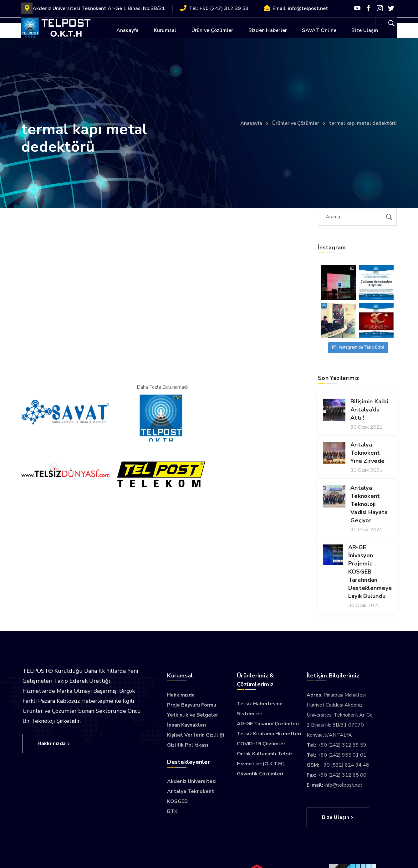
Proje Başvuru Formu (192, 705)
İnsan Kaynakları (186, 725)
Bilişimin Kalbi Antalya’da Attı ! (369, 410)
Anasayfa (251, 123)
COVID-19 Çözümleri (262, 744)
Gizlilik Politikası (188, 745)
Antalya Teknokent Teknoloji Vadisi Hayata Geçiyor (369, 504)
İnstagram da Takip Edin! (358, 347)
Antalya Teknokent (191, 791)
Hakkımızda (181, 695)
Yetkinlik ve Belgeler (193, 715)
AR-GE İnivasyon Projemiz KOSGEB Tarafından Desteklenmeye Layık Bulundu (370, 572)
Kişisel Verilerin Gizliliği (196, 735)
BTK (172, 811)
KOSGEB (177, 801)
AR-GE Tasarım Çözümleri (268, 724)
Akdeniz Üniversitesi (192, 781)
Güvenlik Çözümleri (260, 774)
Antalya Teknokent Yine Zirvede (367, 453)
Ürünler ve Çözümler (296, 123)
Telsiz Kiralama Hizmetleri (269, 734)
